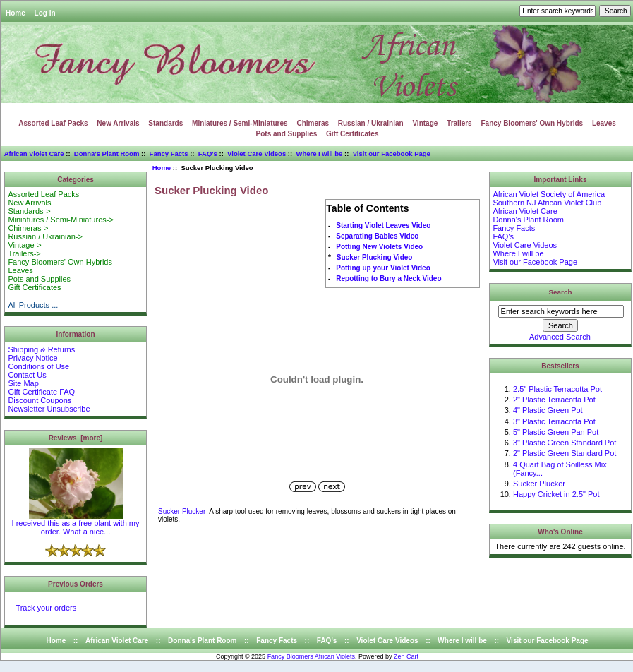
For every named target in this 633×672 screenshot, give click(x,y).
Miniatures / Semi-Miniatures (240, 123)
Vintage (425, 123)
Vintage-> (24, 245)
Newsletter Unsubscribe (49, 409)
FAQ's (208, 154)
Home (16, 13)
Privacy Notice (32, 358)
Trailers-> (24, 253)
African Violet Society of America (549, 194)
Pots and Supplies (287, 134)
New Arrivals (118, 123)
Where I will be (319, 154)
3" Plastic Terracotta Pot (554, 421)
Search (561, 292)
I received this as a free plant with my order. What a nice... (76, 524)
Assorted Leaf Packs (53, 123)
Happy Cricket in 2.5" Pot (556, 494)
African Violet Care (34, 154)
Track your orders (46, 608)
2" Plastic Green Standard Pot (565, 453)
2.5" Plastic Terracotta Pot (557, 389)
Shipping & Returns (41, 349)
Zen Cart (406, 656)
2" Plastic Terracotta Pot (554, 400)
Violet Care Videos (257, 154)
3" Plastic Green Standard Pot (565, 443)
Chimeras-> (28, 228)
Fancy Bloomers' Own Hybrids (532, 123)
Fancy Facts (169, 154)
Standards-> (29, 211)
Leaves (604, 123)
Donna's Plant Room (107, 154)
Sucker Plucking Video (375, 257)
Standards (165, 123)
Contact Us (27, 375)
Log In (45, 13)
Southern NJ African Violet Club (547, 203)
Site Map (23, 383)
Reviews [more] (76, 438)
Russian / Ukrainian (371, 123)
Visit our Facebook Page (392, 154)
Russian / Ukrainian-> (45, 236)
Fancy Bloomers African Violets (311, 656)
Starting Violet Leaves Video (383, 226)
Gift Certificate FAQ (41, 392)
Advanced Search (560, 337)
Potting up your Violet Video (383, 268)
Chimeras (313, 123)
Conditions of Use (38, 366)
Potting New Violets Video (379, 247)
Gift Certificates (352, 134)
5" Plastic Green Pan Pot (556, 432)
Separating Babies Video (377, 236)
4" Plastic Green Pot (548, 410)
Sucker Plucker (182, 511)
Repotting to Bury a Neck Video (388, 278)
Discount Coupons (40, 400)
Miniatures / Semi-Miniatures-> (60, 220)
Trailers (459, 123)
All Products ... (33, 305)
